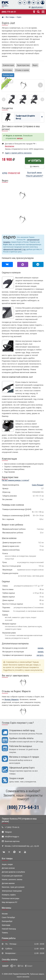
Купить (35, 161)
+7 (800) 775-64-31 (12, 827)
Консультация (8, 75)
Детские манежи (8, 883)
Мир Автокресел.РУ (10, 902)
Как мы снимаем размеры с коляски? (16, 480)
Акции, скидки (7, 864)
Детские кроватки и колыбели (13, 872)
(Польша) (38, 485)
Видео (35, 65)
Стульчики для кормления (12, 876)
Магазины (7, 908)
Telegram (8, 832)
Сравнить (35, 167)
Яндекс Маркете (12, 699)
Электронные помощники (12, 891)
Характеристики (23, 65)
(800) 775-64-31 (9, 12)
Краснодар (6, 925)
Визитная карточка (12, 841)
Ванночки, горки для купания (13, 887)
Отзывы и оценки (22, 70)
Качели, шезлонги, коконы (12, 880)
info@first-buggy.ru (12, 837)
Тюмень (5, 933)
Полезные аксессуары (11, 898)
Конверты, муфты (9, 895)
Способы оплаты (10, 960)
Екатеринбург (7, 921)
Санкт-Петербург (8, 917)
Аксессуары (7, 70)
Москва (5, 914)
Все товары (7, 859)
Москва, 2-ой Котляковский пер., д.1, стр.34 (22, 846)
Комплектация (8, 65)
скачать (41, 648)
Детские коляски (8, 868)
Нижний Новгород (9, 929)
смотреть (40, 655)
